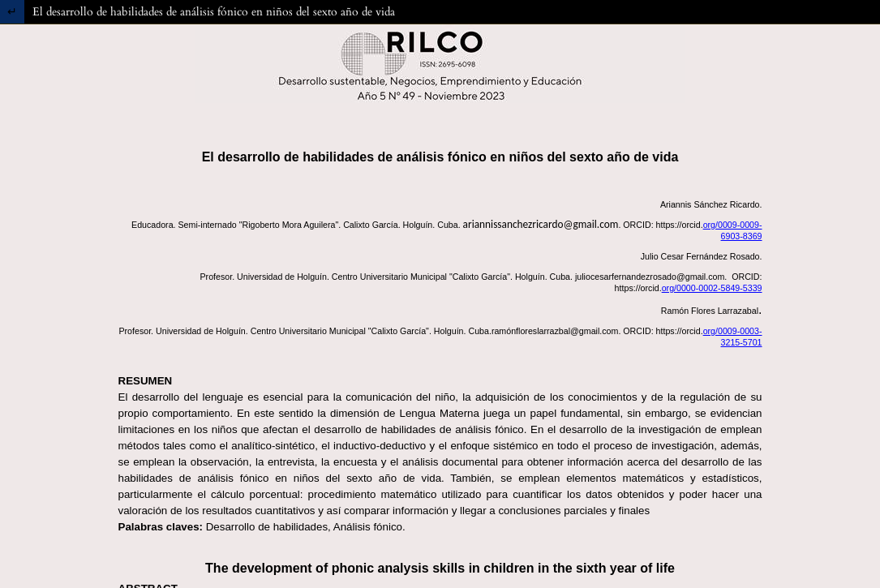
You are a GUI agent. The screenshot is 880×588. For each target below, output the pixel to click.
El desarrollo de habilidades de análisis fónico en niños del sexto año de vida (214, 12)
